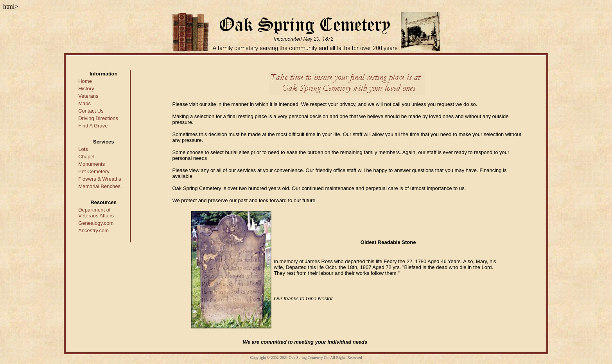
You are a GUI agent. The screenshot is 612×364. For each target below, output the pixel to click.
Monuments (92, 164)
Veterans (88, 96)
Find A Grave (93, 126)
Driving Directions (98, 118)
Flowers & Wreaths (100, 179)
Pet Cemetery (94, 171)
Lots (83, 149)
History (86, 89)
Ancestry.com (93, 230)
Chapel (86, 157)
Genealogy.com (96, 223)
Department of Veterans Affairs (96, 213)
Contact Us (91, 111)
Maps (84, 103)
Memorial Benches (99, 186)
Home (85, 81)
